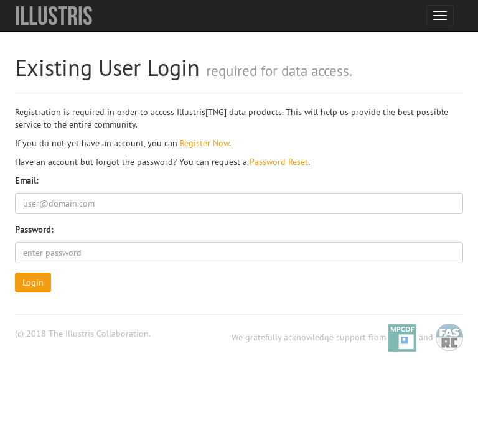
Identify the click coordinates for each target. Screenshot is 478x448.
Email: (26, 180)
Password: (34, 230)
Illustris (54, 16)
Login (33, 282)
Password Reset (279, 162)
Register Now (204, 143)
